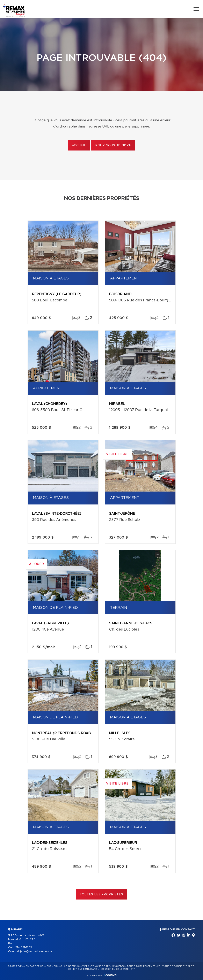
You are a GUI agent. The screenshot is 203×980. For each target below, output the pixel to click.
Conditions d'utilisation (84, 969)
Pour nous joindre (113, 146)
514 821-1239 (24, 947)
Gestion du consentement (118, 969)
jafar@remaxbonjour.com (37, 952)
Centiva (110, 975)
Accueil (79, 146)
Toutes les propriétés (101, 895)
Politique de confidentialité (176, 966)
